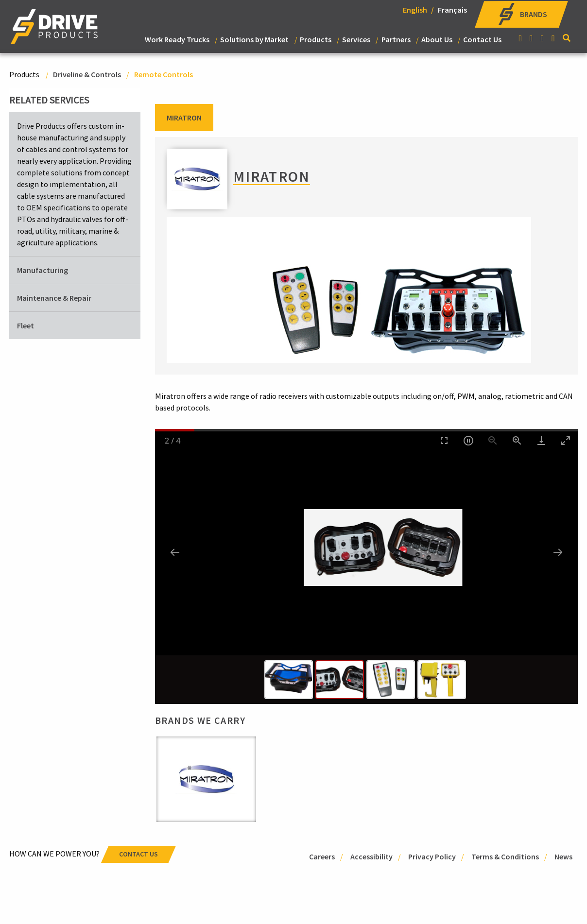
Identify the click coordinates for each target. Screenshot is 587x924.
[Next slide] (558, 552)
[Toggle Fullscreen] (444, 440)
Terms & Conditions (505, 856)
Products (316, 39)
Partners (396, 39)
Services (356, 39)
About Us (437, 39)
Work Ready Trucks (177, 39)
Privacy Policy (432, 856)
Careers (322, 856)
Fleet (26, 325)
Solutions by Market (254, 39)
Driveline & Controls (87, 74)
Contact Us (482, 39)
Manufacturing (43, 270)
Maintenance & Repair (54, 298)
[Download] (541, 440)
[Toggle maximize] (566, 440)
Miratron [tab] (184, 118)
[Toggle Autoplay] (468, 440)
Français (452, 10)
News (563, 856)
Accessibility (371, 856)
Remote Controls (164, 74)
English (415, 10)
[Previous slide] (175, 552)
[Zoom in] (517, 440)
